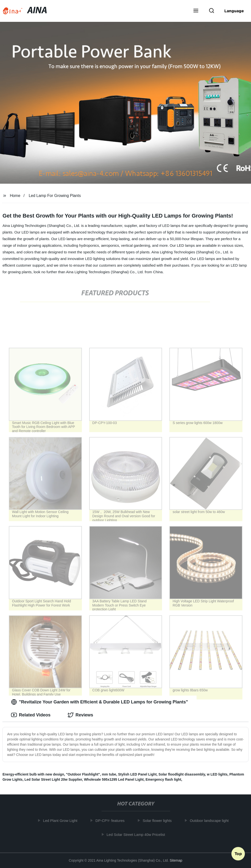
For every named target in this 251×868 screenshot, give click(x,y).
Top (238, 855)
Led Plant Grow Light (62, 821)
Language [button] (234, 11)
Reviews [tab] (80, 715)
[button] (196, 11)
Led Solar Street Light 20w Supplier (53, 779)
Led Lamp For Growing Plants (55, 196)
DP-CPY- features (112, 821)
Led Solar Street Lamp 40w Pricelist (137, 834)
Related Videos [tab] (31, 715)
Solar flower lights (159, 821)
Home (15, 196)
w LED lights (217, 774)
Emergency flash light (163, 779)
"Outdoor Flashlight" (83, 774)
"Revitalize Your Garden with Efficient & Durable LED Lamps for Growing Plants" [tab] (100, 702)
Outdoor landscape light (211, 821)
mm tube (109, 774)
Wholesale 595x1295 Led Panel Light (114, 779)
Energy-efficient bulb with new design (33, 774)
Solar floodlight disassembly (182, 774)
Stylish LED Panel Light (137, 774)
